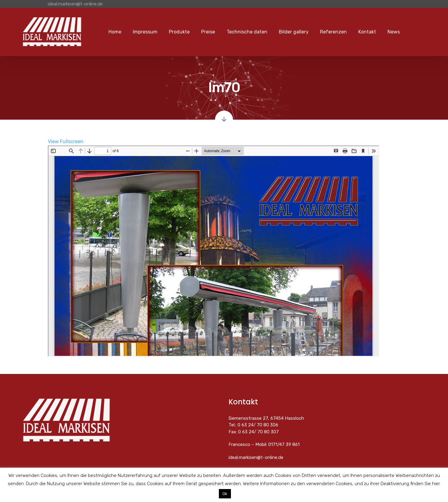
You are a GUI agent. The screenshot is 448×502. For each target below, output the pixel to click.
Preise (208, 32)
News (394, 32)
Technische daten (247, 32)
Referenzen (333, 32)
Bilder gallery (294, 32)
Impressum (145, 32)
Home (115, 32)
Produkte (179, 32)
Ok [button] (225, 494)
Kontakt (367, 32)
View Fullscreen (66, 141)
